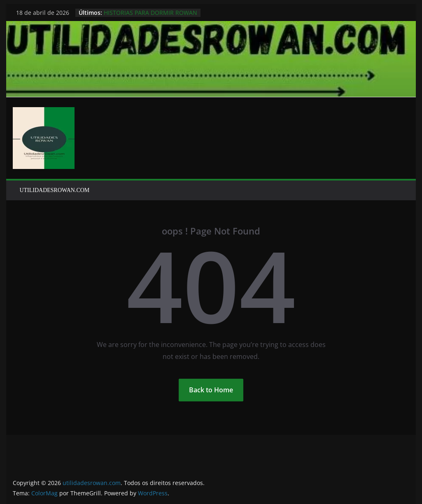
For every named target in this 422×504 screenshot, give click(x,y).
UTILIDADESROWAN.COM (54, 190)
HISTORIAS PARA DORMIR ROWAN (150, 13)
